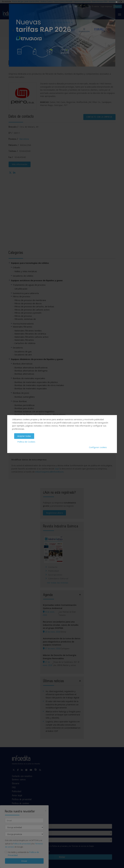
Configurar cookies (98, 447)
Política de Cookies (26, 442)
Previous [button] (13, 30)
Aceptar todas (24, 436)
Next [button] (111, 30)
